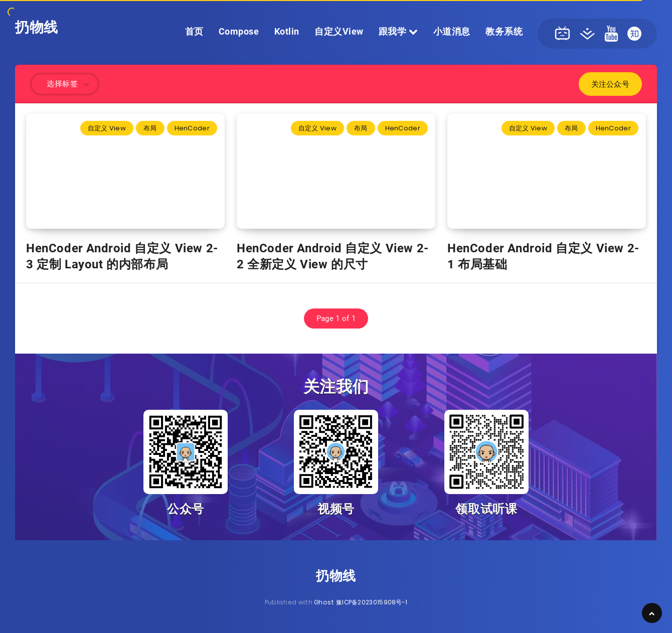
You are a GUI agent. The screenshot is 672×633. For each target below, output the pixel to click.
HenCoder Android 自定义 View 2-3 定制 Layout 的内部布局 (122, 256)
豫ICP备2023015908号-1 (372, 602)
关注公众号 (611, 84)
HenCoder (192, 128)
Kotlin (287, 31)
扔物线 (37, 27)
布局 (150, 128)
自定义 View (107, 128)
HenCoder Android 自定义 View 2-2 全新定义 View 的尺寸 (333, 256)
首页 (194, 31)
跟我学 (398, 31)
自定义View (339, 31)
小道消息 (452, 31)
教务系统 (504, 31)
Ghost (324, 602)
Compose (239, 31)
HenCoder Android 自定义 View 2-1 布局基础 (543, 256)
